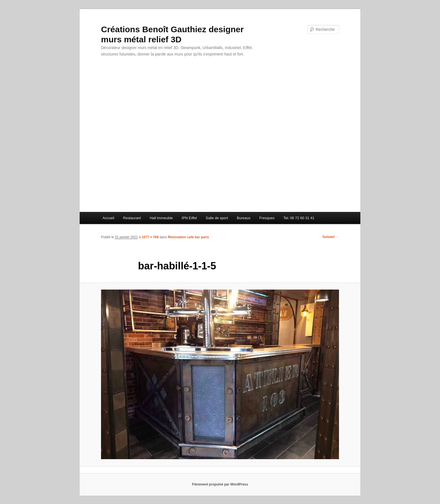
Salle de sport (217, 218)
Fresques (267, 218)
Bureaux (244, 218)
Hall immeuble (161, 218)
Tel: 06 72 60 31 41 (299, 218)
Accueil (108, 218)
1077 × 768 (150, 237)
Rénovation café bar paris (188, 237)
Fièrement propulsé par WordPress (220, 484)
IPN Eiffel (189, 218)
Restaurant (132, 218)
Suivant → (331, 237)
